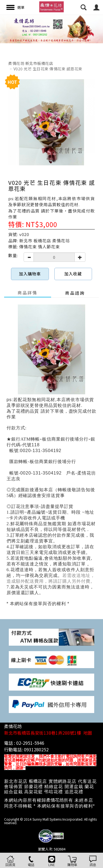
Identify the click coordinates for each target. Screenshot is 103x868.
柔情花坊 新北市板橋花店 (31, 63)
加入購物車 (30, 274)
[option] (51, 29)
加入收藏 (73, 274)
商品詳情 (27, 293)
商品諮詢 (75, 293)
